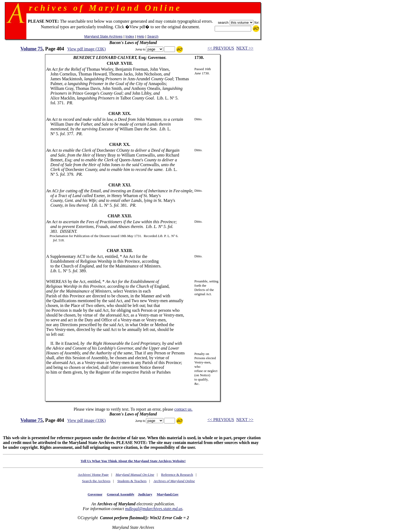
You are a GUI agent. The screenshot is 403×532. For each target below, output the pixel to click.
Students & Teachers (132, 481)
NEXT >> (245, 48)
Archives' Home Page (93, 475)
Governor (95, 494)
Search (153, 36)
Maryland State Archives (103, 36)
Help (141, 36)
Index (130, 36)
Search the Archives (96, 481)
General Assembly (121, 494)
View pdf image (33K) (87, 49)
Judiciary (145, 494)
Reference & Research (177, 475)
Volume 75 (31, 49)
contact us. (183, 409)
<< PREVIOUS (221, 48)
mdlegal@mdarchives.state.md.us (154, 509)
